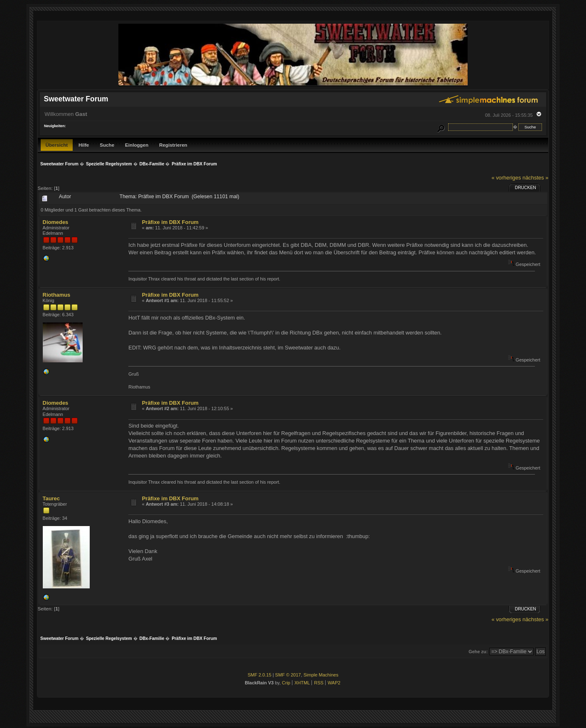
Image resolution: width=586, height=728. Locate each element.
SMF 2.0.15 (259, 675)
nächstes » (535, 178)
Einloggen (137, 145)
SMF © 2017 (288, 675)
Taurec (51, 498)
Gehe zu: (478, 652)
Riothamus (57, 295)
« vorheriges (506, 178)
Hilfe (84, 145)
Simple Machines (321, 675)
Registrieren (173, 145)
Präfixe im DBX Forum (170, 222)
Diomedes (56, 222)
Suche (107, 145)
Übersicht (57, 145)
